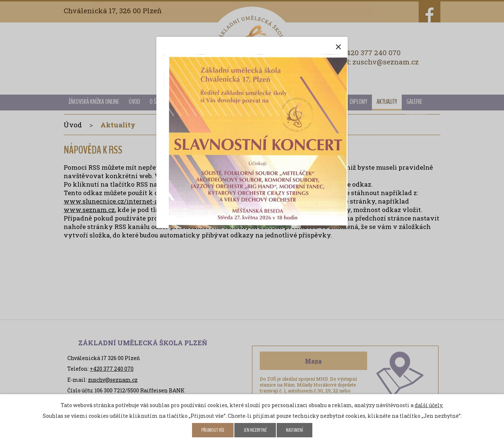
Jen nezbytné (255, 430)
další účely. (429, 405)
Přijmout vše (213, 430)
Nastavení (294, 430)
